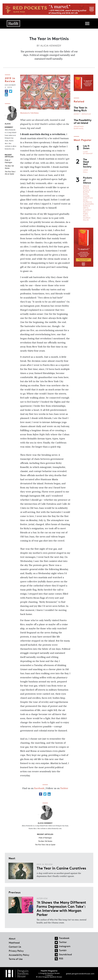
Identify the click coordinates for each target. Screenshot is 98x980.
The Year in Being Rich (80, 109)
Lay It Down (86, 147)
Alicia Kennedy (51, 46)
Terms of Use (16, 959)
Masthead (14, 943)
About (12, 939)
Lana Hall (86, 171)
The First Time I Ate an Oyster (45, 845)
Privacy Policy (16, 951)
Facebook (39, 788)
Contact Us (15, 947)
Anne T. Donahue (82, 114)
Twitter (64, 788)
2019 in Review (10, 79)
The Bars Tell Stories (45, 841)
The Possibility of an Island (83, 121)
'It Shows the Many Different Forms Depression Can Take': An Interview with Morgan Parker (61, 908)
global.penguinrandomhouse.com (80, 974)
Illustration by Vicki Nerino (29, 113)
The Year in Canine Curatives (61, 868)
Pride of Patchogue (45, 838)
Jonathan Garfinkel (79, 127)
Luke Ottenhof (88, 153)
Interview (42, 898)
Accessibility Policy (19, 955)
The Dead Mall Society (87, 163)
